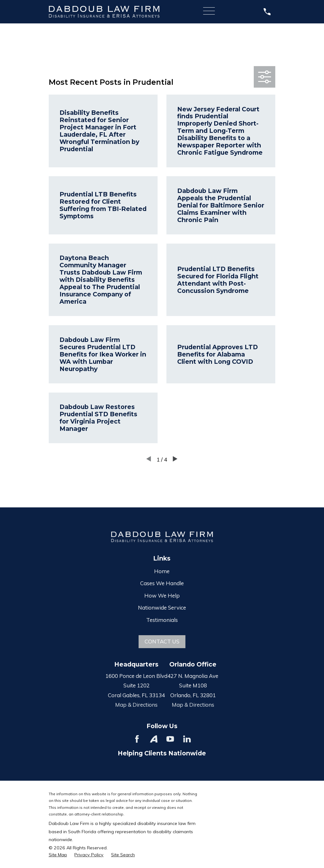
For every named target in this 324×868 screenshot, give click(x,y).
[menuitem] (58, 855)
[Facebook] (137, 739)
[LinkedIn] (187, 739)
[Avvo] (154, 739)
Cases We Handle (162, 583)
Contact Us (162, 641)
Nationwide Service (162, 608)
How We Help (162, 595)
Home (162, 571)
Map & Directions (136, 705)
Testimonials (162, 620)
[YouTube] (170, 739)
